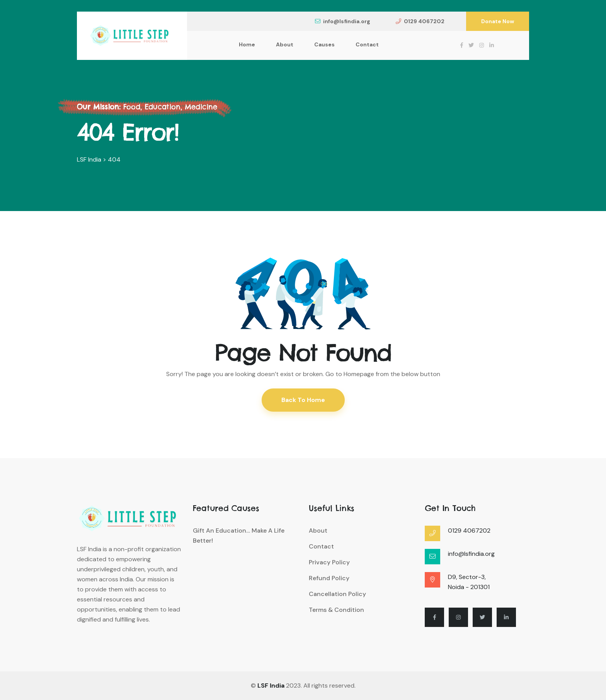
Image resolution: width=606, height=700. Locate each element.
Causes (324, 44)
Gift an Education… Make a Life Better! (239, 536)
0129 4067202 (420, 21)
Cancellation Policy (337, 594)
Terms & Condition (336, 610)
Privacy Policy (329, 562)
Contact (367, 44)
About (285, 44)
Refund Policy (329, 578)
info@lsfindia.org (343, 21)
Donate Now (498, 21)
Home (247, 44)
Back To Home (303, 400)
